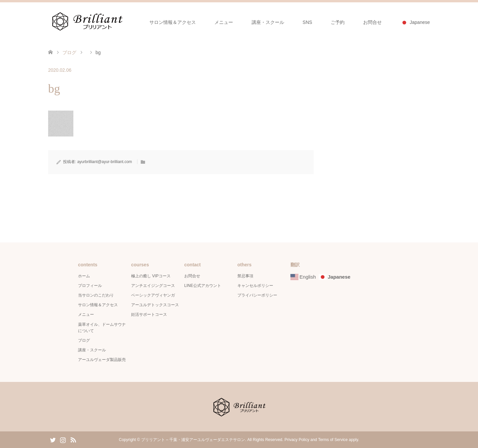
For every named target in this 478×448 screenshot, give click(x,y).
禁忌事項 (245, 276)
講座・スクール (268, 22)
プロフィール (90, 286)
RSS (73, 439)
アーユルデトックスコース (155, 305)
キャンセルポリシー (255, 286)
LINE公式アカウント (203, 286)
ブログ (69, 52)
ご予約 (338, 22)
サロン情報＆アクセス (173, 22)
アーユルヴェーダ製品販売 (102, 360)
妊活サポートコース (149, 314)
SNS (308, 22)
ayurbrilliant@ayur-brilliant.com (105, 162)
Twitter (53, 439)
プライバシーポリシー (257, 295)
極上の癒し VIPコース (151, 276)
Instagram (63, 439)
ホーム (84, 276)
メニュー (224, 22)
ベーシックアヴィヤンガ (153, 295)
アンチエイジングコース (153, 286)
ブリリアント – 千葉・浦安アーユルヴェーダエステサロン (193, 440)
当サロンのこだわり (96, 295)
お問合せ (372, 22)
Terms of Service (333, 440)
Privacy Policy (297, 440)
